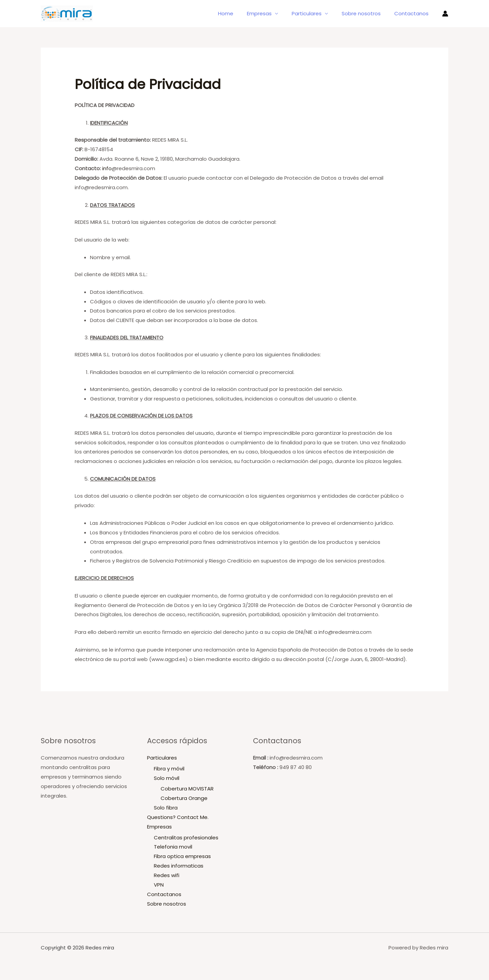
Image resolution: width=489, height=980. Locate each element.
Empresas (271, 13)
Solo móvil (167, 778)
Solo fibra (166, 808)
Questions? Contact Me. (178, 817)
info (107, 168)
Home (241, 13)
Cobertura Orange (184, 798)
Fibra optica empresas (182, 856)
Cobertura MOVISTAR (187, 789)
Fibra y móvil (169, 769)
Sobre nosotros (366, 13)
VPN (159, 884)
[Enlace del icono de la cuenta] (445, 14)
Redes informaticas (179, 866)
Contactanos (413, 13)
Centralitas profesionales (186, 837)
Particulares (315, 13)
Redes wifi (167, 875)
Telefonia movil (173, 847)
